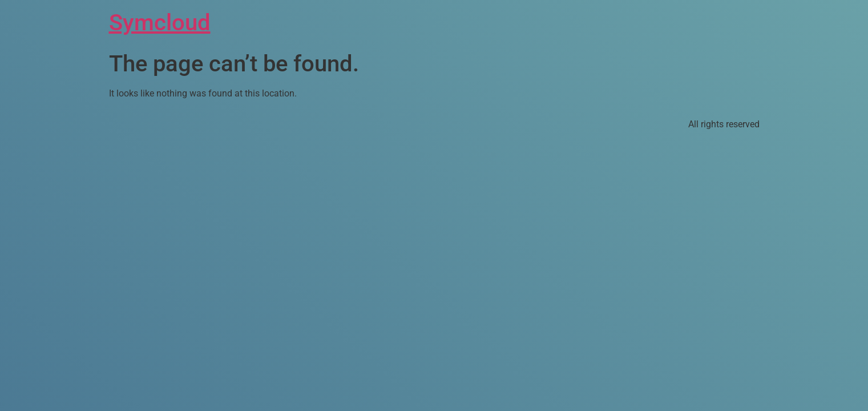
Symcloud (160, 23)
